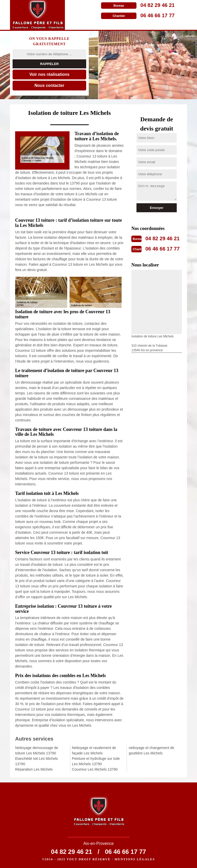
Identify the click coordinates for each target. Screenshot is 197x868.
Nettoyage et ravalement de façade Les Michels (94, 750)
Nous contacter (49, 85)
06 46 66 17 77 (157, 15)
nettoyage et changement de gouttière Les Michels (151, 750)
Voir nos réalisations (49, 74)
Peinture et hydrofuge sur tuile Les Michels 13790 (96, 761)
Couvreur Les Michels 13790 (95, 769)
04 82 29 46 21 (157, 5)
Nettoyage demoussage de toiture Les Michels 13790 (37, 750)
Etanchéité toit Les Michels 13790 (37, 761)
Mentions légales (135, 859)
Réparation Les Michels (34, 769)
